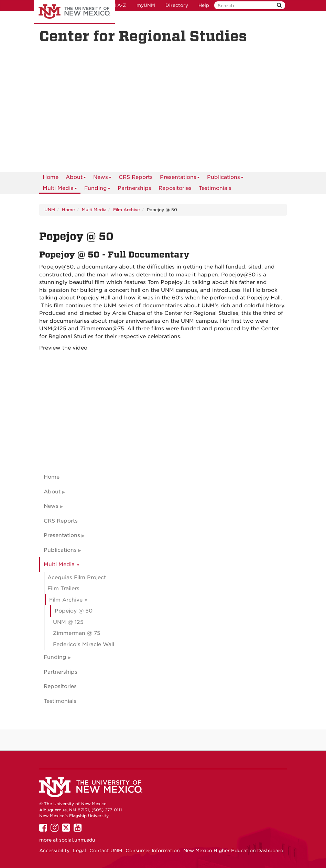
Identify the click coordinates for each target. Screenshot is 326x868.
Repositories (175, 188)
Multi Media (60, 189)
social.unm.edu (77, 840)
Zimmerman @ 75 (77, 633)
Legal (79, 850)
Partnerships (134, 188)
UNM (50, 210)
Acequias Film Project (77, 578)
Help (204, 5)
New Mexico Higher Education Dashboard (233, 850)
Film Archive (127, 210)
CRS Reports (136, 177)
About (76, 178)
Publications (225, 178)
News (102, 178)
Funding (97, 189)
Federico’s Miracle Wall (84, 644)
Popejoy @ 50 (74, 611)
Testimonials (215, 188)
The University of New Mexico (74, 12)
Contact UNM (106, 850)
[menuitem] (51, 177)
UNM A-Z (115, 5)
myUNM (146, 5)
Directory (177, 5)
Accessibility (54, 850)
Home (51, 177)
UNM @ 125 (68, 622)
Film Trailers (63, 589)
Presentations (180, 178)
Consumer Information (153, 850)
